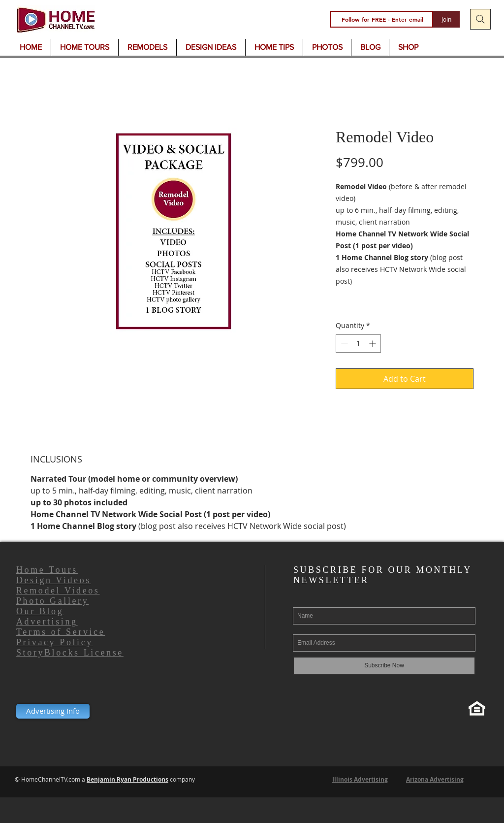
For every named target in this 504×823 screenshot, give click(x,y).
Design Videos (54, 580)
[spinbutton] (358, 344)
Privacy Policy (55, 642)
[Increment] (373, 344)
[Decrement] (343, 344)
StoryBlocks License (70, 653)
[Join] (446, 19)
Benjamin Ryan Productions (127, 779)
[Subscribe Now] (384, 666)
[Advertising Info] (53, 711)
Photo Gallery (52, 601)
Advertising (47, 622)
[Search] (480, 19)
